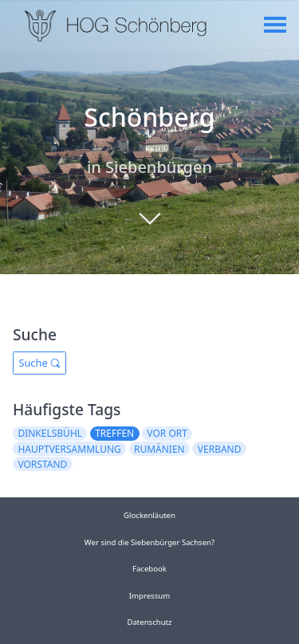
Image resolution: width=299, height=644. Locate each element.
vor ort (167, 433)
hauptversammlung (69, 449)
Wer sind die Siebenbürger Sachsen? (149, 542)
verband (220, 449)
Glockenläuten (149, 515)
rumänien (159, 449)
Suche (39, 363)
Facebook (149, 569)
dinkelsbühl (50, 433)
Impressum (149, 596)
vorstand (42, 464)
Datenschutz (149, 622)
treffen (114, 433)
